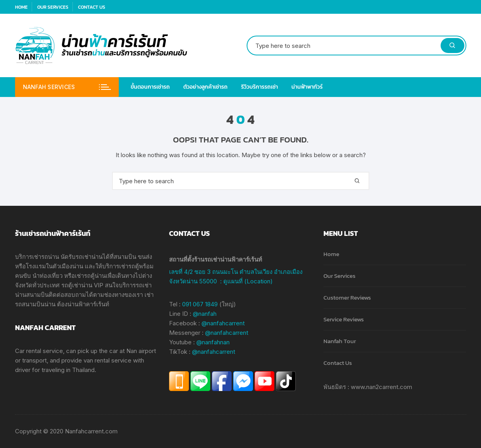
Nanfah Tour (340, 341)
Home (21, 7)
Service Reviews (344, 319)
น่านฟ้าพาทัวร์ (307, 87)
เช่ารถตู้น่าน (90, 276)
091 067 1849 (200, 304)
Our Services (53, 7)
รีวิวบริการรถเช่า (260, 87)
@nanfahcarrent (223, 323)
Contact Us (92, 7)
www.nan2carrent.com (381, 387)
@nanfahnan (213, 342)
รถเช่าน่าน (89, 257)
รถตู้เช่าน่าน (77, 285)
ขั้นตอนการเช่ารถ (150, 87)
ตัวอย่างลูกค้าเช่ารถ (205, 87)
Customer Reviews (347, 297)
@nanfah (205, 314)
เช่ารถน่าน (46, 257)
